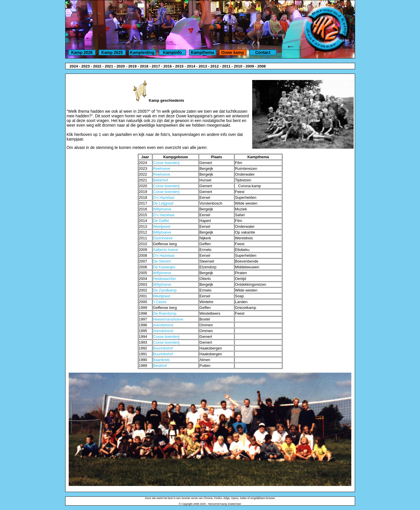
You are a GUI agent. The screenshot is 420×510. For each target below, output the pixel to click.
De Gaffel (161, 221)
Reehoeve (162, 169)
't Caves (160, 302)
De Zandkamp (165, 290)
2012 (215, 66)
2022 (97, 66)
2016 (168, 66)
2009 (250, 66)
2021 (109, 66)
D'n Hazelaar (164, 197)
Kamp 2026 (82, 52)
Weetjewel (162, 226)
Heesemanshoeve (168, 319)
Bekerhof (161, 180)
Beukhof (160, 366)
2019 (132, 66)
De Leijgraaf (163, 203)
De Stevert (162, 261)
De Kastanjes (164, 267)
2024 (74, 66)
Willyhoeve (162, 209)
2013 (203, 66)
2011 (226, 66)
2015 (179, 66)
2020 (121, 66)
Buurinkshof (163, 348)
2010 (238, 66)
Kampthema (202, 52)
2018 (144, 66)
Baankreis (161, 360)
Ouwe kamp (233, 52)
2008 (262, 66)
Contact (263, 52)
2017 (156, 66)
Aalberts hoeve (166, 250)
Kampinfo (172, 52)
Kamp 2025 (112, 52)
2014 (191, 66)
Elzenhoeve (163, 238)
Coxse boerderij (166, 163)
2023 (85, 66)
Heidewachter (165, 279)
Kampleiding (142, 52)
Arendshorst (163, 325)
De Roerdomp (165, 313)
